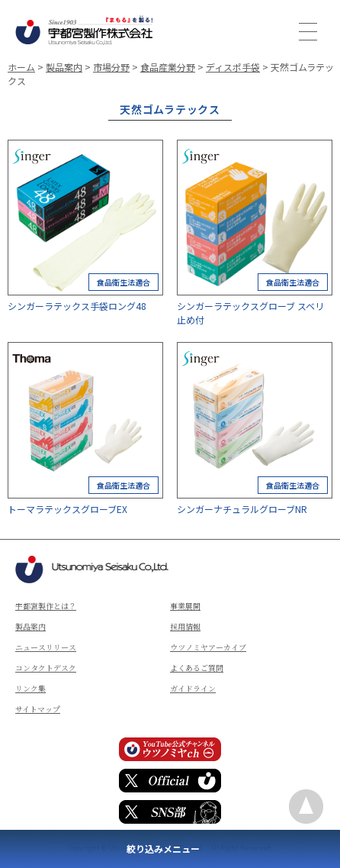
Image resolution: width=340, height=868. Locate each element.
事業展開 (185, 606)
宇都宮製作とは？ (46, 606)
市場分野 (111, 67)
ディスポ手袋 (233, 67)
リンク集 (30, 688)
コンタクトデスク (46, 668)
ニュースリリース (46, 647)
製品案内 (64, 67)
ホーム (21, 67)
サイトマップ (38, 709)
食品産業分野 (168, 67)
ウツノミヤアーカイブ (208, 647)
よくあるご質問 (197, 668)
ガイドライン (193, 688)
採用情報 (185, 626)
